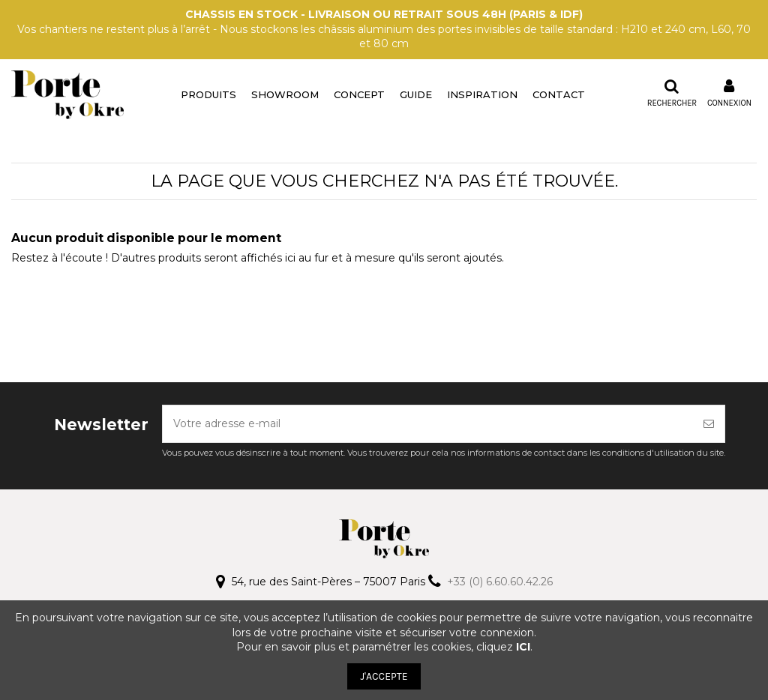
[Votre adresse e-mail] (428, 424)
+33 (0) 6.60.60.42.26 (500, 582)
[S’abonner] (709, 424)
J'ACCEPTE (384, 676)
